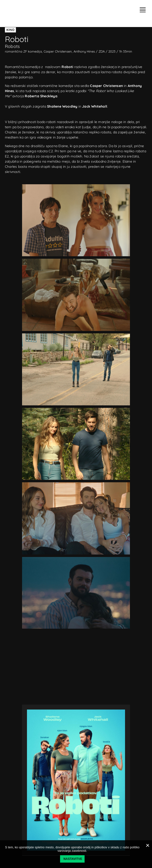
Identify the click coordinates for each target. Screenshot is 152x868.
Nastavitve (73, 859)
